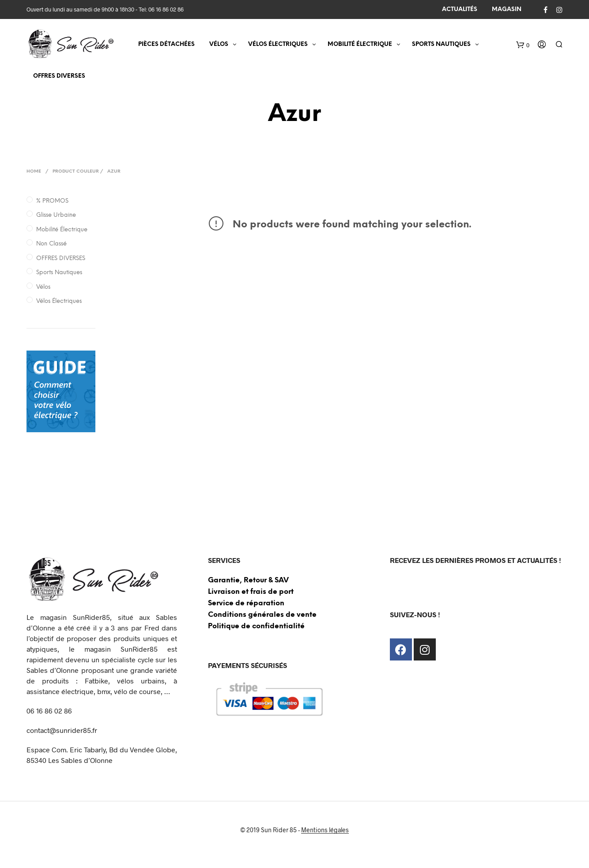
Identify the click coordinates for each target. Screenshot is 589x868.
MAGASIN (507, 9)
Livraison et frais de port (251, 592)
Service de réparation (246, 603)
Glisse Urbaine (56, 215)
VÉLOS (219, 44)
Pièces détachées (166, 44)
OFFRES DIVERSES (59, 76)
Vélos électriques (59, 301)
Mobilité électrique (62, 230)
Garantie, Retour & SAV (248, 580)
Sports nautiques (59, 273)
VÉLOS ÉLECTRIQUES (278, 44)
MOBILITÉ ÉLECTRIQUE (360, 44)
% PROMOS (52, 201)
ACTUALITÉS (460, 9)
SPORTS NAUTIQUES (441, 44)
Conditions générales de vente (262, 615)
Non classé (51, 244)
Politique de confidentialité (256, 626)
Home (34, 172)
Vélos (43, 287)
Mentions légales (325, 830)
